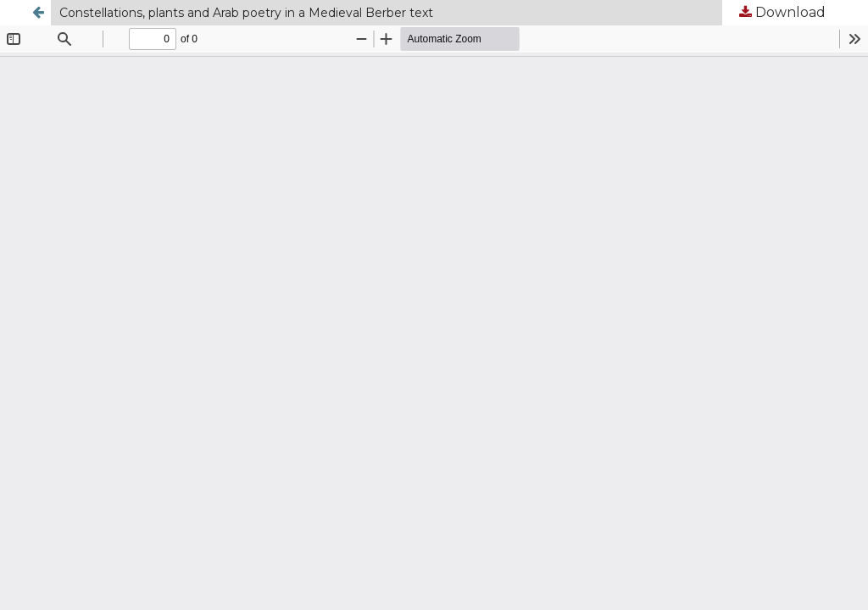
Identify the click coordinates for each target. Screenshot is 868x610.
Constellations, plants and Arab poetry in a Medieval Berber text (246, 13)
